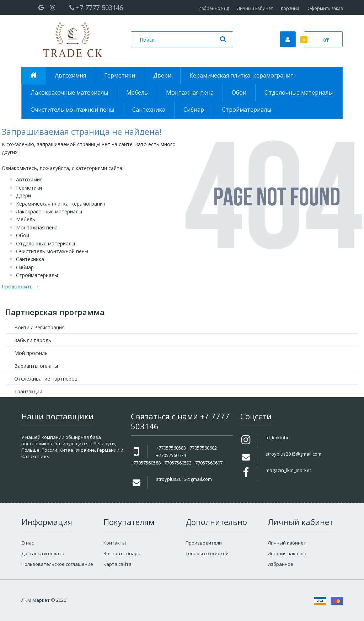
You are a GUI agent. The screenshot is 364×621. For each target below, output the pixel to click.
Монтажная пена (37, 227)
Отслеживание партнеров (46, 379)
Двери (23, 195)
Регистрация (49, 327)
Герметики (29, 188)
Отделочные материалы (45, 243)
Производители (204, 543)
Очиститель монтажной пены (52, 251)
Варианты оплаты (36, 366)
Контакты (115, 543)
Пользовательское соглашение (57, 564)
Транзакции (28, 391)
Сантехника (30, 259)
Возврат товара (122, 553)
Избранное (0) (214, 8)
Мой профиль (31, 353)
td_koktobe (278, 437)
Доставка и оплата (43, 553)
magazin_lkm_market (288, 470)
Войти (22, 327)
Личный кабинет (255, 8)
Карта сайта (117, 564)
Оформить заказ (325, 8)
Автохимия (29, 179)
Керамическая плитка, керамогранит (61, 204)
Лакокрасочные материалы (49, 211)
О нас (28, 543)
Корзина (290, 8)
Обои (23, 235)
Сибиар (25, 267)
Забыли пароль (33, 340)
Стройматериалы (37, 275)
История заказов (287, 553)
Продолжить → (20, 286)
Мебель (26, 219)
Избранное (280, 564)
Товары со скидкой (207, 553)
